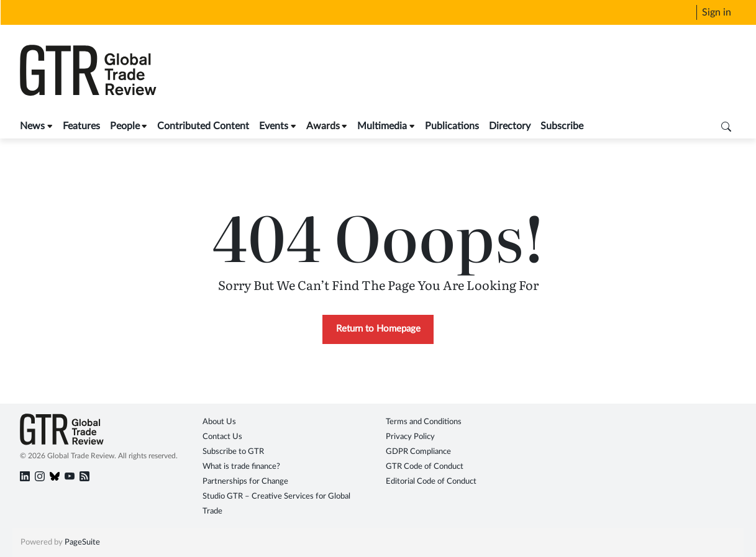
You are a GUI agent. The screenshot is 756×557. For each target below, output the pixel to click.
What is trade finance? (241, 467)
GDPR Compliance (418, 452)
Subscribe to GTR (233, 452)
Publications (452, 126)
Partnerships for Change (245, 482)
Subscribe (562, 126)
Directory (510, 126)
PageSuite (82, 542)
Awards (323, 126)
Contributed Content (203, 126)
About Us (219, 422)
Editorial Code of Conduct (431, 482)
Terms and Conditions (424, 422)
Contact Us (222, 437)
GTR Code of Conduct (425, 467)
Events (274, 126)
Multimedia (382, 126)
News (32, 126)
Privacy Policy (410, 437)
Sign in (717, 12)
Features (81, 126)
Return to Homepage (378, 329)
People (125, 126)
